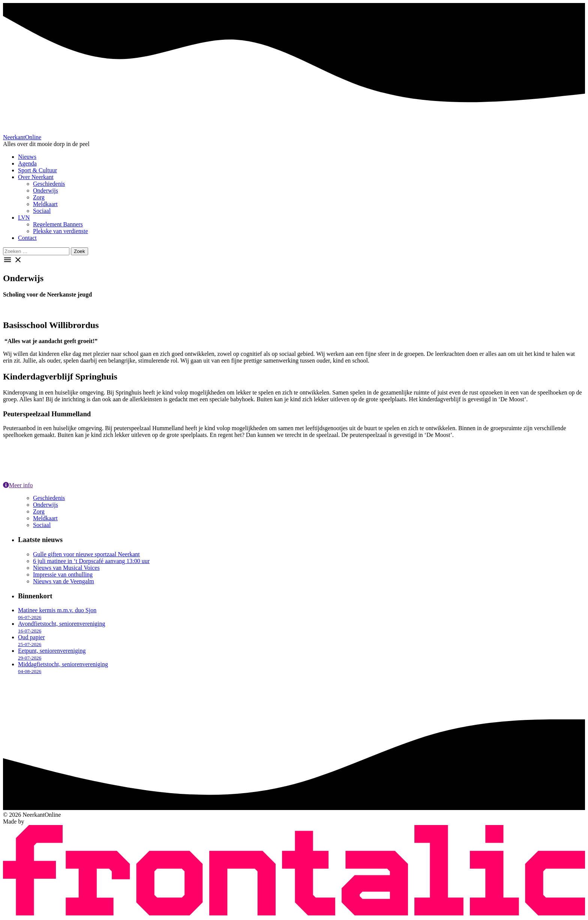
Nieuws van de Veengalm (64, 581)
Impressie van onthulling (63, 574)
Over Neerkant (36, 177)
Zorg (39, 197)
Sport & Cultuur (37, 170)
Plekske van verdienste (61, 231)
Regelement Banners (58, 224)
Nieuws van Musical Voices (66, 568)
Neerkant (22, 137)
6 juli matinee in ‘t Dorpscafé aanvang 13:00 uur (91, 561)
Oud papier (31, 641)
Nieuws (27, 157)
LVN (24, 218)
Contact (27, 238)
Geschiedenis (49, 184)
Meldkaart (45, 204)
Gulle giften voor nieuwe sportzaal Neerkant (86, 554)
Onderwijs (46, 190)
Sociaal (42, 211)
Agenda (27, 163)
